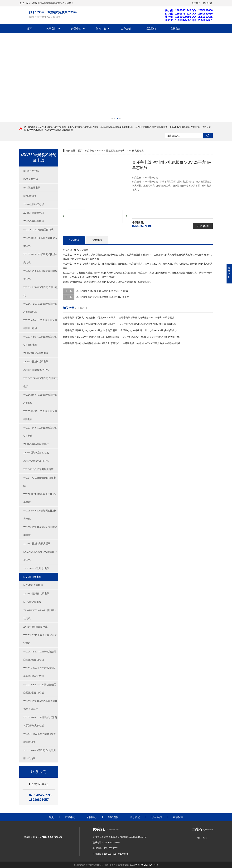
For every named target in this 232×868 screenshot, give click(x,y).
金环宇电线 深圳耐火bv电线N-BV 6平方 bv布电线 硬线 (90, 330)
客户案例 (126, 29)
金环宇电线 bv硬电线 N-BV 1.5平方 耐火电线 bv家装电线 (151, 337)
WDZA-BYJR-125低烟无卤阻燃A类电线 (40, 399)
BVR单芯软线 (31, 179)
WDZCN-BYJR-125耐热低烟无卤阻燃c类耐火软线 (40, 689)
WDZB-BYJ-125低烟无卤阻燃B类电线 (40, 258)
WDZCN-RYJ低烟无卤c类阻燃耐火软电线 (40, 754)
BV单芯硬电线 (31, 171)
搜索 (208, 136)
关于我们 (196, 3)
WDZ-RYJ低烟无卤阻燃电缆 (38, 469)
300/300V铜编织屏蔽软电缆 (59, 130)
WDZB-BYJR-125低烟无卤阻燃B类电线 (40, 415)
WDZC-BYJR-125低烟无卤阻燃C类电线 (40, 432)
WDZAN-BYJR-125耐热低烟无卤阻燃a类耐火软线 (40, 656)
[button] (112, 119)
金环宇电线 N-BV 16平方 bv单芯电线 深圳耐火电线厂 (103, 291)
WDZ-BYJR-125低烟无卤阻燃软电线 (41, 382)
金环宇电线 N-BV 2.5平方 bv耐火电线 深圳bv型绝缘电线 (91, 337)
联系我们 (207, 3)
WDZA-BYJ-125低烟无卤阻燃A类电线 (40, 242)
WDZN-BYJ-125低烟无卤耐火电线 (41, 291)
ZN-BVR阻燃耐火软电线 (36, 593)
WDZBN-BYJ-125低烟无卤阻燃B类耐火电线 (40, 324)
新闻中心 (101, 29)
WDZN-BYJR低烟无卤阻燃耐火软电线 (40, 639)
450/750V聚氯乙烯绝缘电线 (52, 127)
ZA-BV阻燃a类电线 (34, 204)
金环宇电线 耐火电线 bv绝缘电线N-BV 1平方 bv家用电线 (91, 343)
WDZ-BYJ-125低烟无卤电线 (38, 230)
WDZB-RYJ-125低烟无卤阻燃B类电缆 (40, 515)
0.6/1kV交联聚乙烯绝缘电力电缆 (151, 127)
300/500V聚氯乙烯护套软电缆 (83, 127)
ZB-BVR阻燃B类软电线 (36, 361)
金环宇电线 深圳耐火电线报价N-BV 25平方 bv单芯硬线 (146, 318)
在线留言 (175, 29)
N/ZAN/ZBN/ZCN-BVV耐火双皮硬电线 (40, 556)
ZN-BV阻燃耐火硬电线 (35, 627)
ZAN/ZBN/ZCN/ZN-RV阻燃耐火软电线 (40, 614)
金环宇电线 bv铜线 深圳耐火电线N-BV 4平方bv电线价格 (149, 330)
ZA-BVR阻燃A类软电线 (36, 353)
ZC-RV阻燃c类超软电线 (36, 461)
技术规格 (97, 240)
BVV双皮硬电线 (32, 188)
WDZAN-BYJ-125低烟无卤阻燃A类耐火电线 (40, 308)
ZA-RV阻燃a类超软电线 (36, 444)
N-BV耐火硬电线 (32, 577)
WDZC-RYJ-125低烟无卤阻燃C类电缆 (40, 531)
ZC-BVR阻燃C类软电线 (36, 370)
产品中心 (76, 29)
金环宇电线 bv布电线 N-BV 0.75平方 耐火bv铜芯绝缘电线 (152, 343)
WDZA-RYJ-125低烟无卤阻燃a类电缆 (40, 498)
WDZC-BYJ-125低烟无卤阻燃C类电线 (40, 275)
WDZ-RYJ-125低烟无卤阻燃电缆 (40, 482)
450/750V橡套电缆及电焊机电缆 (117, 127)
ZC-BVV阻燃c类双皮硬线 (37, 543)
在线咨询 (203, 226)
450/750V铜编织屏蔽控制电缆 (185, 127)
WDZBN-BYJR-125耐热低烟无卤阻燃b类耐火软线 (40, 672)
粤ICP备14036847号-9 (146, 865)
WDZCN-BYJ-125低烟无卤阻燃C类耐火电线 (40, 341)
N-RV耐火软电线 (32, 602)
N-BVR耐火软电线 (33, 585)
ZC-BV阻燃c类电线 (34, 221)
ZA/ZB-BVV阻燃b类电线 (36, 568)
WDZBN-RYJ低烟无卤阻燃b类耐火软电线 (40, 738)
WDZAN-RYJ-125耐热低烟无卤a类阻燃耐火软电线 (40, 721)
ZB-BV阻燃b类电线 (34, 213)
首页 (29, 29)
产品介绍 (74, 240)
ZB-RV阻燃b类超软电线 (36, 452)
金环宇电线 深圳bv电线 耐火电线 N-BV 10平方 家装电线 (147, 324)
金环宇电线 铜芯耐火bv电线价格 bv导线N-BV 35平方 (102, 297)
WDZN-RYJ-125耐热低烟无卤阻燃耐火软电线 (41, 705)
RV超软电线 (30, 196)
